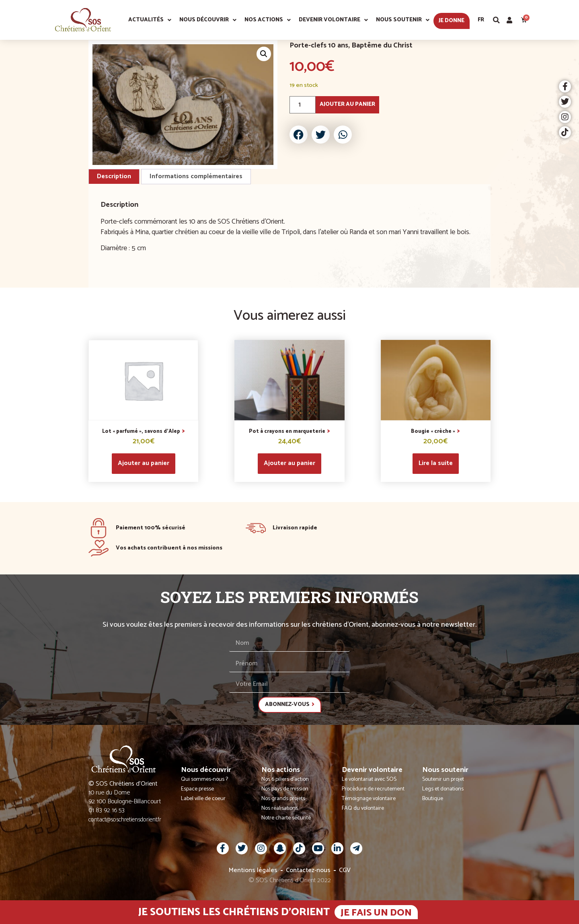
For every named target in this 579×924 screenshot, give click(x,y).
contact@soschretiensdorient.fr (125, 820)
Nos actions (268, 20)
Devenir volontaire (333, 20)
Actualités (150, 20)
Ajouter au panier (347, 104)
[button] (497, 20)
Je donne (452, 21)
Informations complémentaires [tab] (196, 176)
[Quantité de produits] (303, 105)
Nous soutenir (403, 20)
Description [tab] (114, 176)
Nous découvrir (208, 20)
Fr (481, 20)
